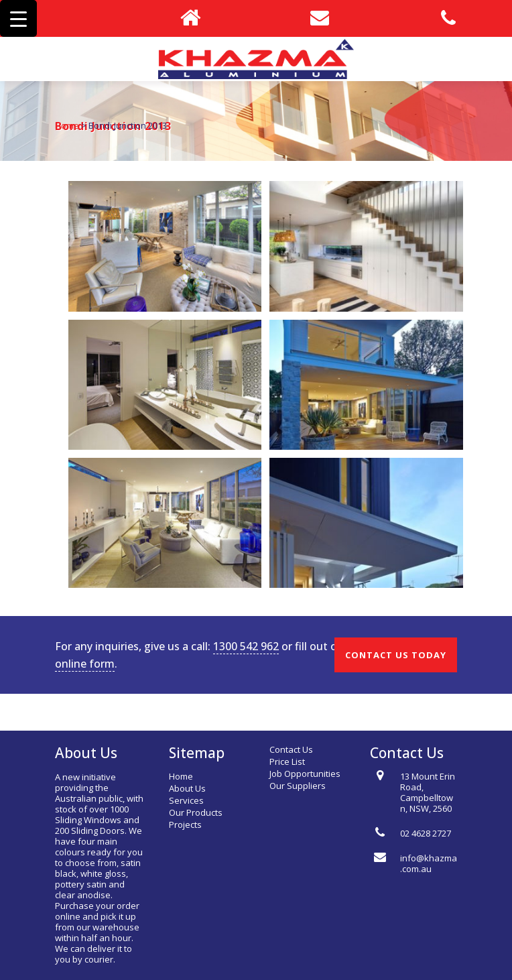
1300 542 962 (246, 646)
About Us (187, 788)
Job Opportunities (305, 774)
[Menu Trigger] (18, 18)
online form (85, 664)
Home (67, 125)
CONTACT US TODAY (396, 655)
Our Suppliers (298, 786)
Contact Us (291, 749)
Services (186, 800)
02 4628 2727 (426, 833)
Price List (287, 761)
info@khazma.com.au (429, 863)
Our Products (196, 812)
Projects (185, 824)
